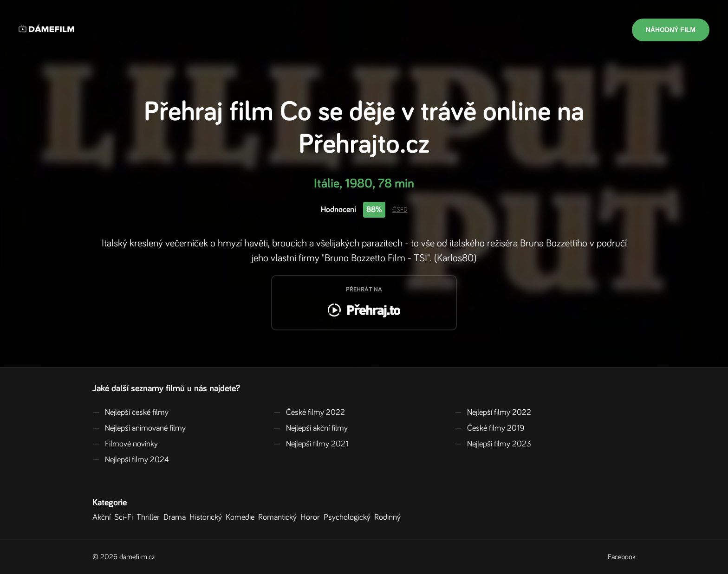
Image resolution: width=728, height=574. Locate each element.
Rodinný (389, 517)
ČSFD (400, 210)
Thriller (150, 517)
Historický (208, 517)
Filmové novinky (125, 444)
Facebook (622, 557)
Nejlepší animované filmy (139, 428)
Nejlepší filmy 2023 (493, 444)
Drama (176, 517)
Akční (103, 517)
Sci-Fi (125, 517)
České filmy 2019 (489, 428)
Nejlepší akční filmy (311, 428)
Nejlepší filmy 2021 (311, 444)
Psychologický (349, 517)
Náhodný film (671, 30)
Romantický (279, 517)
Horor (312, 517)
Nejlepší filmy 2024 (131, 460)
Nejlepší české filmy (130, 413)
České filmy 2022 (309, 413)
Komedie (242, 517)
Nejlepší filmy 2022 (493, 413)
